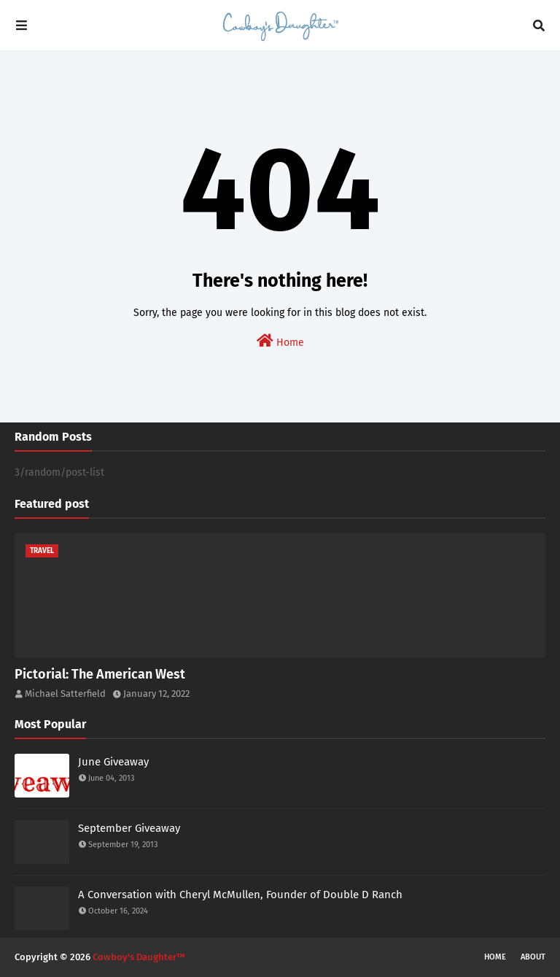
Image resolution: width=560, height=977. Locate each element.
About (533, 957)
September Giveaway (129, 828)
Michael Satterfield (65, 694)
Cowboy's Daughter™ (139, 957)
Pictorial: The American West (100, 674)
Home (280, 341)
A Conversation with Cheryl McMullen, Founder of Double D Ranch (240, 895)
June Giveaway (113, 762)
